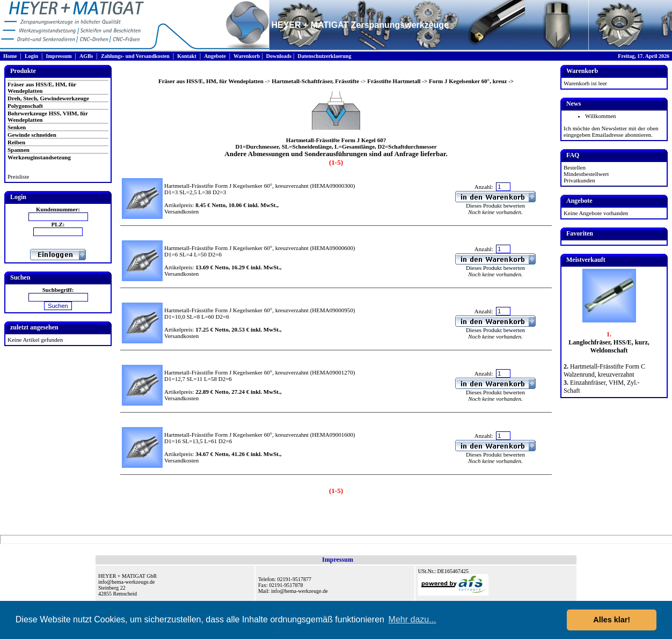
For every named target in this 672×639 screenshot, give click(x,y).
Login (31, 56)
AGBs (86, 56)
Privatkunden (579, 180)
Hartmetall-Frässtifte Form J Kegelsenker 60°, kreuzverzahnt (236, 186)
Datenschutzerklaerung (324, 56)
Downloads (279, 56)
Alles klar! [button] (612, 620)
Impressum (59, 56)
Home (10, 56)
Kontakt (187, 56)
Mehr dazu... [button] (412, 619)
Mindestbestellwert (586, 174)
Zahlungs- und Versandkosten (135, 56)
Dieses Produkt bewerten (495, 205)
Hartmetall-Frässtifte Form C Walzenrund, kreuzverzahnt (604, 370)
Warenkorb (247, 56)
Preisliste (18, 177)
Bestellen (575, 167)
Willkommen (601, 116)
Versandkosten (181, 211)
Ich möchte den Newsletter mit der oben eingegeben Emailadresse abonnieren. (611, 131)
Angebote (215, 56)
